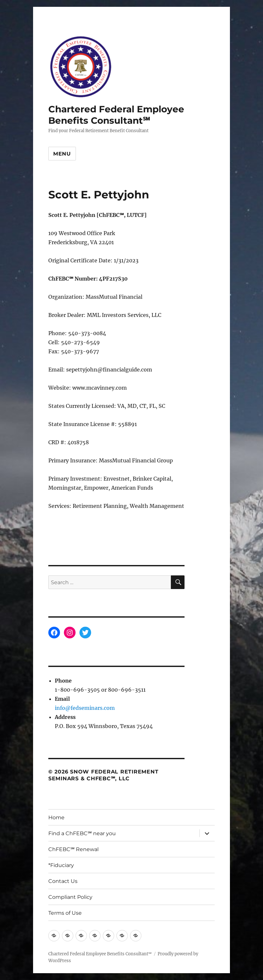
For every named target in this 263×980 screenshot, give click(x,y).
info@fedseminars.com (85, 708)
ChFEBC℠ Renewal (73, 849)
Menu (62, 154)
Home (56, 817)
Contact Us (63, 881)
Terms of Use (65, 913)
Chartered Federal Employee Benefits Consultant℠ (116, 115)
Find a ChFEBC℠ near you (82, 833)
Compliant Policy (70, 897)
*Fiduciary (61, 865)
